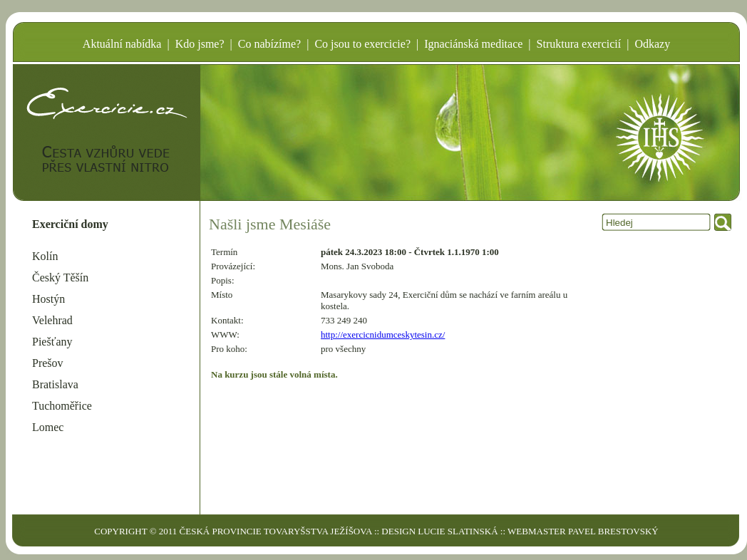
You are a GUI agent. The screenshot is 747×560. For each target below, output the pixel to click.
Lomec (48, 427)
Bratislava (55, 384)
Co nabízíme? (269, 44)
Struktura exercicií (579, 44)
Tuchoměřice (62, 406)
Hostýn (48, 299)
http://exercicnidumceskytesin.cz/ (383, 335)
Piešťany (52, 342)
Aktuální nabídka (122, 44)
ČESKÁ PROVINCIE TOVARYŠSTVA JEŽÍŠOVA (276, 531)
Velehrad (52, 320)
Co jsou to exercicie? (362, 44)
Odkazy (652, 44)
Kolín (45, 256)
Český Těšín (60, 278)
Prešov (48, 363)
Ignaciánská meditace (473, 44)
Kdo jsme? (200, 44)
